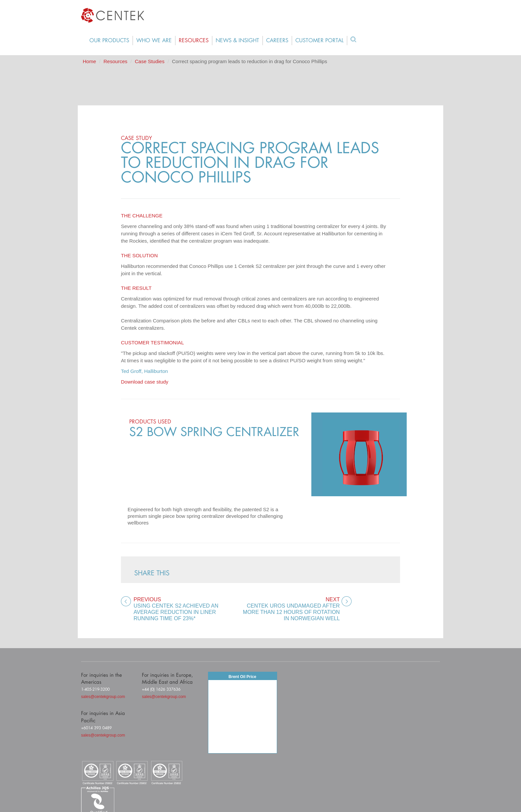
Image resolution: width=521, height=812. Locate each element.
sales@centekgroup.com (103, 697)
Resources (194, 41)
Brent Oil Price (242, 677)
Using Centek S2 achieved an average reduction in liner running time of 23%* (183, 609)
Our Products (109, 41)
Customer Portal (319, 41)
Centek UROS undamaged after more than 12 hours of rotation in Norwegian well (291, 609)
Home (89, 61)
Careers (277, 41)
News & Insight (237, 41)
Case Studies (150, 61)
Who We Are (154, 41)
